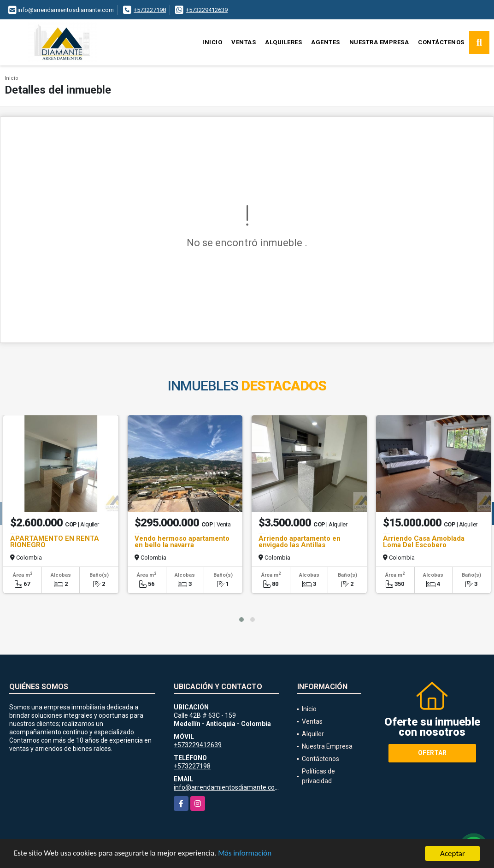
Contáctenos (441, 42)
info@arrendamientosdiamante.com (227, 787)
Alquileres (283, 42)
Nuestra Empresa (379, 42)
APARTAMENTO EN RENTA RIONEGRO (55, 542)
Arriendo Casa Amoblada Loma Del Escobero (424, 542)
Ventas (244, 42)
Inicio (212, 42)
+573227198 (150, 10)
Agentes (326, 42)
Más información (246, 854)
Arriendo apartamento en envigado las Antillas (300, 542)
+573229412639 (207, 10)
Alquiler (313, 734)
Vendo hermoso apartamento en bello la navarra (182, 542)
